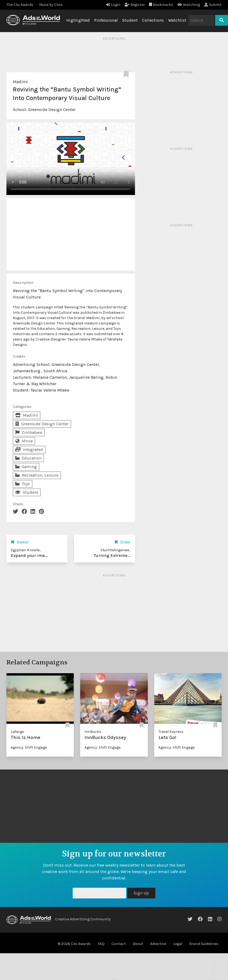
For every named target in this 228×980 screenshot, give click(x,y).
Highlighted (78, 20)
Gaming (26, 467)
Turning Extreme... (112, 555)
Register (135, 5)
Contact (119, 944)
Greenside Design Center (52, 110)
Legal (178, 944)
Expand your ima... (29, 555)
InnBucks (93, 732)
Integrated (29, 449)
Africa (24, 441)
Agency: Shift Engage (29, 747)
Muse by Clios (51, 5)
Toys (23, 484)
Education (28, 458)
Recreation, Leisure (37, 475)
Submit (213, 5)
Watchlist (177, 20)
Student (130, 20)
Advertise (158, 944)
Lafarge (17, 732)
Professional (106, 20)
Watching (189, 5)
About (138, 944)
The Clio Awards (20, 5)
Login (113, 5)
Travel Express (171, 732)
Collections (153, 20)
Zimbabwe (29, 432)
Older (123, 542)
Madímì (20, 82)
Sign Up (141, 893)
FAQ (101, 944)
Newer (20, 542)
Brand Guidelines (204, 944)
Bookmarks (161, 5)
